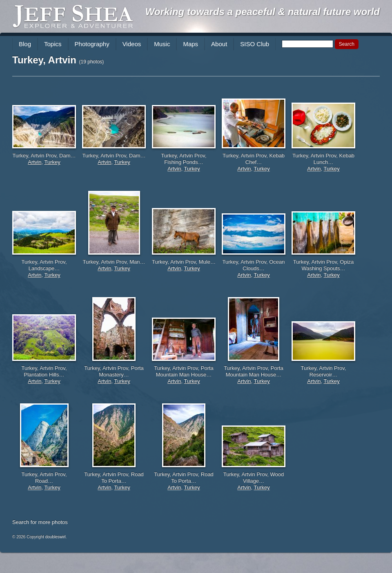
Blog (25, 44)
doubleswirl (56, 537)
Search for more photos (40, 522)
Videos (132, 44)
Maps (190, 44)
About (219, 44)
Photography (92, 44)
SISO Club (255, 44)
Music (162, 44)
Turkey (52, 162)
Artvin (35, 162)
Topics (53, 44)
